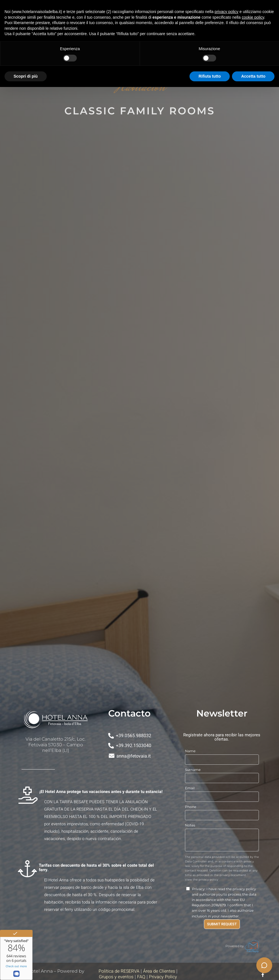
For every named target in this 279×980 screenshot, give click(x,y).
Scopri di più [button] (26, 76)
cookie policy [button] (253, 17)
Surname (193, 770)
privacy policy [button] (227, 12)
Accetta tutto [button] (253, 76)
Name (190, 751)
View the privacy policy (202, 880)
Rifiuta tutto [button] (210, 76)
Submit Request (222, 924)
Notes (190, 825)
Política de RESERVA (119, 971)
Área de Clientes (159, 971)
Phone (191, 807)
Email (190, 788)
